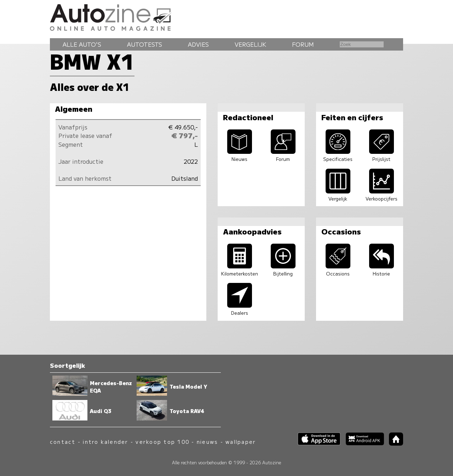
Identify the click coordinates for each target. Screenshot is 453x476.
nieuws (207, 442)
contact (63, 442)
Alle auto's (82, 44)
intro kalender (105, 442)
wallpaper (241, 442)
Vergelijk (250, 44)
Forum (303, 44)
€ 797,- (185, 135)
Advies (198, 44)
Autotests (145, 44)
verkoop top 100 (162, 442)
